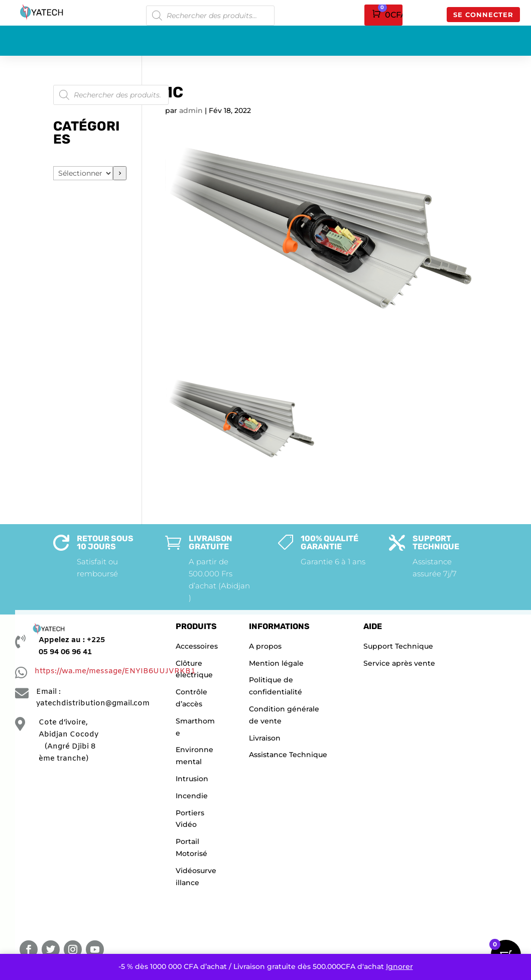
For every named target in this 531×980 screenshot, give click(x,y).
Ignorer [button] (400, 966)
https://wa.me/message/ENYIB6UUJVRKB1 (115, 671)
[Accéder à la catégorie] (120, 173)
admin (191, 110)
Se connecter (483, 15)
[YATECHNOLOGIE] (75, 852)
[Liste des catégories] (83, 173)
